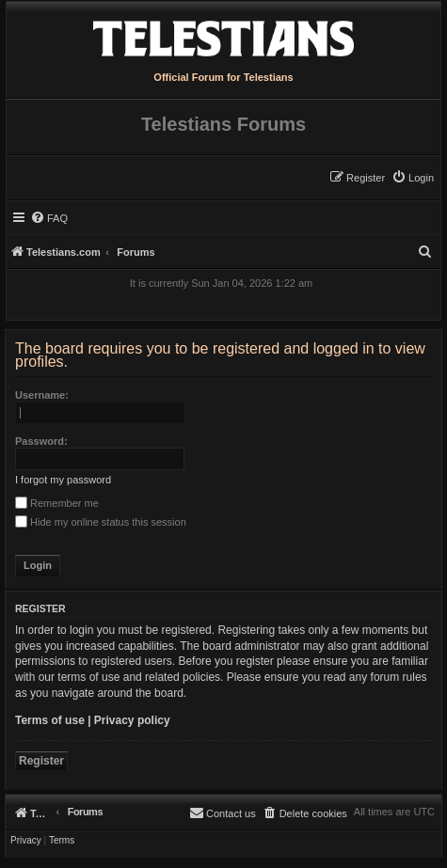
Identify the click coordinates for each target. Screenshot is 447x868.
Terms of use (50, 720)
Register (41, 761)
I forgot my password (63, 480)
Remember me (57, 503)
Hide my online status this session (101, 522)
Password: (41, 441)
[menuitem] (413, 178)
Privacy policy (132, 720)
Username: (42, 395)
